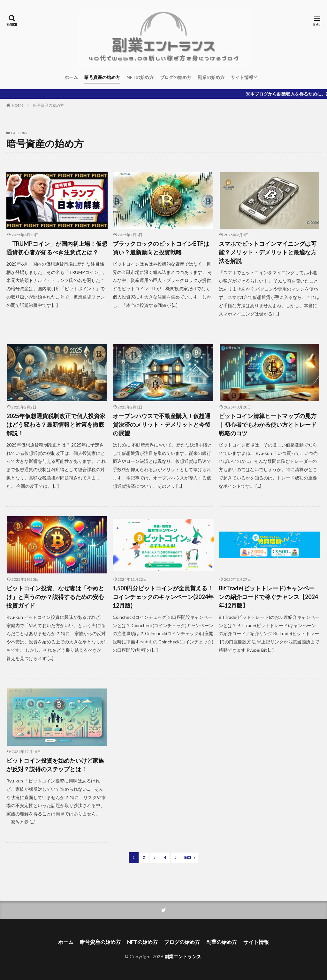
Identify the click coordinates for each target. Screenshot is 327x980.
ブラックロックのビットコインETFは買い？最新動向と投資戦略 (161, 248)
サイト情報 (242, 77)
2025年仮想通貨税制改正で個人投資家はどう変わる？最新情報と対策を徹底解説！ (56, 424)
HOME (18, 105)
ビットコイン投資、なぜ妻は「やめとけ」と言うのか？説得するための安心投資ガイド (55, 597)
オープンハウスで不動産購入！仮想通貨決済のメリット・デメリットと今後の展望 (162, 424)
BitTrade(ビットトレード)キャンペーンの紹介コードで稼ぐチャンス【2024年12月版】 (268, 597)
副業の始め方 (211, 77)
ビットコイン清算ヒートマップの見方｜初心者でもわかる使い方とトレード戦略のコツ (268, 424)
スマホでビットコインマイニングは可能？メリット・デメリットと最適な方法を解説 (268, 252)
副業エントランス (183, 957)
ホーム (71, 77)
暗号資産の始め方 (102, 77)
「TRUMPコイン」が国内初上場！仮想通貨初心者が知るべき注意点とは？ (57, 248)
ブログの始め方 (176, 77)
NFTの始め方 (140, 77)
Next (188, 857)
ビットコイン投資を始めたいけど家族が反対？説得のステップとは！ (55, 765)
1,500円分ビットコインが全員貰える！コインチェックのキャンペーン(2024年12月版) (163, 597)
